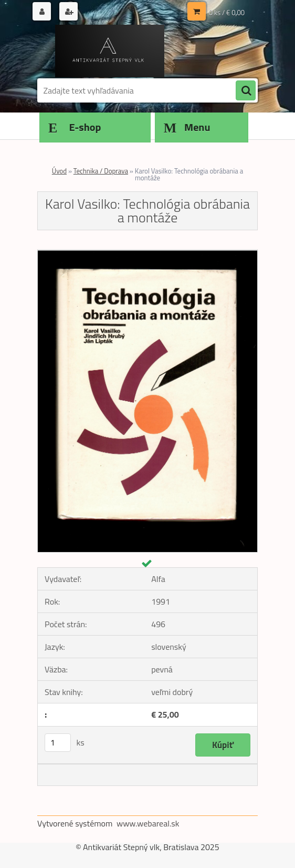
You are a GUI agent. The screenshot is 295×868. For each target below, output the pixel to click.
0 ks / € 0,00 (227, 13)
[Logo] (109, 51)
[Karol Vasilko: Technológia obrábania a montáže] (147, 254)
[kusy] (58, 743)
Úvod (59, 171)
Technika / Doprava (101, 171)
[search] (246, 91)
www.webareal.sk (148, 823)
